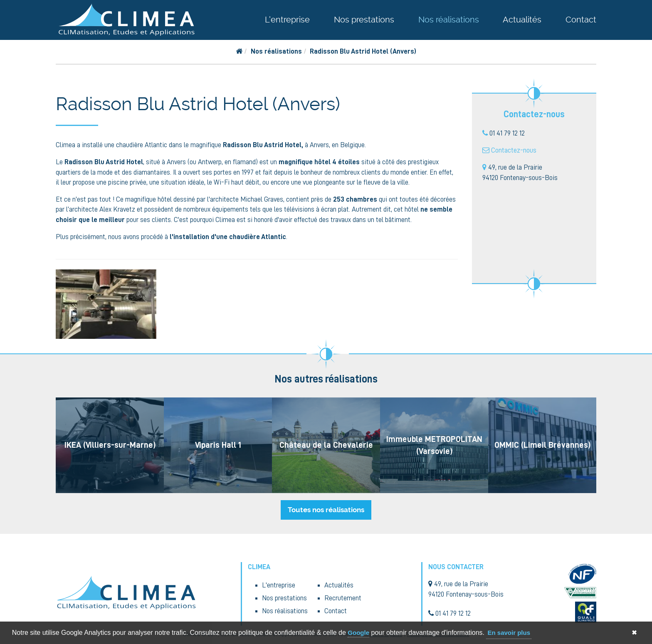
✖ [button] (634, 633)
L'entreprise (287, 20)
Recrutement (343, 598)
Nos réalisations (449, 20)
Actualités (522, 20)
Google (358, 633)
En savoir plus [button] (509, 633)
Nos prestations (364, 20)
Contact (581, 20)
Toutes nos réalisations (326, 510)
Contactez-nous (514, 150)
